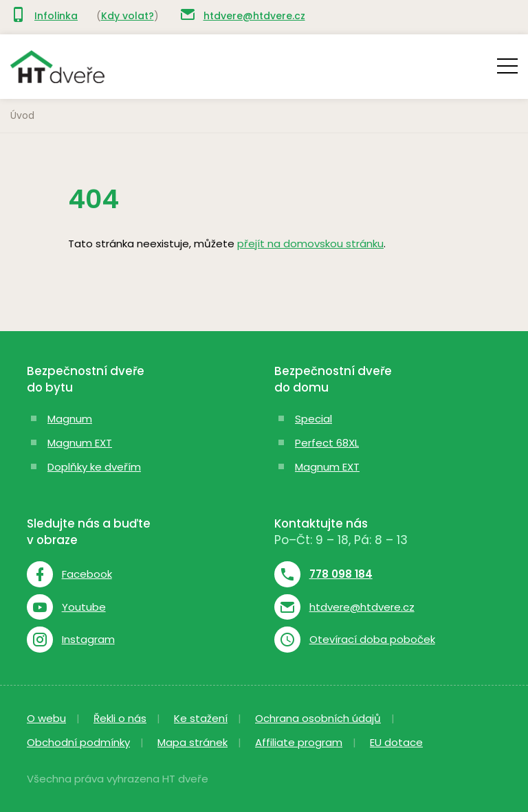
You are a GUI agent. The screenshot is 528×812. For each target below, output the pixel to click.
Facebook (87, 574)
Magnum (70, 419)
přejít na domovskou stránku (310, 244)
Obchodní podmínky (78, 742)
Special (313, 419)
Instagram (88, 640)
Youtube (84, 607)
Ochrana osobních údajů (318, 718)
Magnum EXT (80, 443)
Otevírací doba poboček (372, 640)
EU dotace (396, 742)
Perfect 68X (325, 443)
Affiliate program (299, 742)
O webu (46, 718)
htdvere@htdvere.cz (254, 16)
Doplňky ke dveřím (94, 467)
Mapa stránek (192, 742)
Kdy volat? (128, 16)
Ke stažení (201, 718)
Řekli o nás (120, 718)
